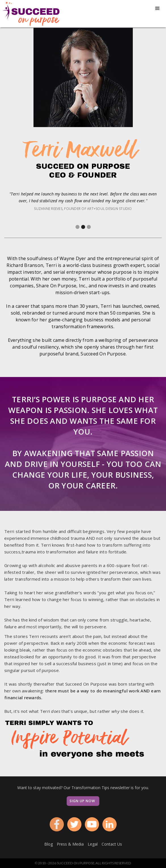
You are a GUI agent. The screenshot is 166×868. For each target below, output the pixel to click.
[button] (157, 9)
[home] (30, 14)
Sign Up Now (82, 801)
